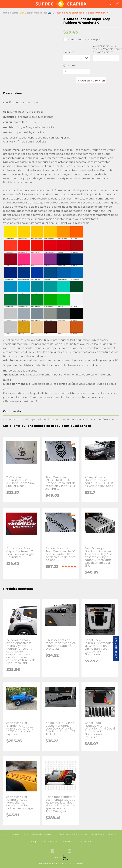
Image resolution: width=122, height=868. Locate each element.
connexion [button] (60, 420)
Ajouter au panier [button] (91, 81)
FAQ (33, 841)
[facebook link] (53, 851)
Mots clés (86, 841)
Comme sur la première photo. (83, 40)
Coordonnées (12, 834)
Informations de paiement (39, 834)
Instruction (69, 841)
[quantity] (76, 71)
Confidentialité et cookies (73, 834)
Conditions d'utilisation (105, 834)
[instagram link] (69, 851)
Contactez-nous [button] (116, 648)
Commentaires (49, 841)
